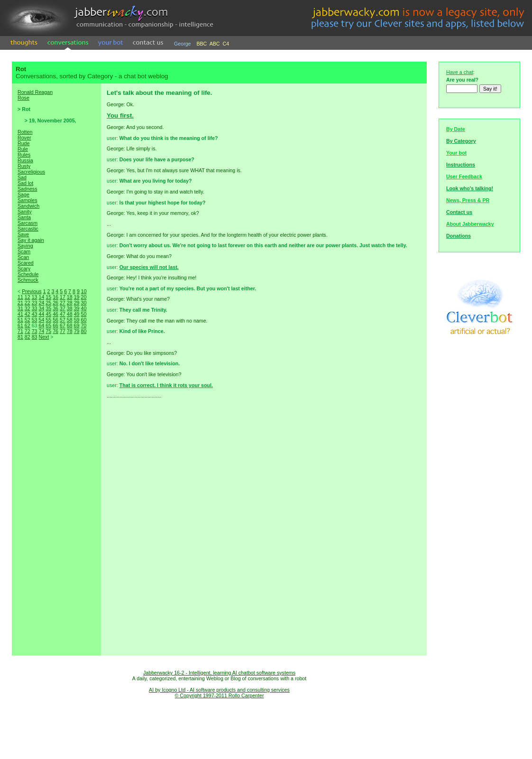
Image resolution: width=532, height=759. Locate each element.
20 (83, 297)
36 (55, 308)
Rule (23, 149)
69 (77, 325)
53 (35, 320)
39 (77, 308)
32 (28, 308)
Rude (23, 143)
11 (20, 297)
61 (20, 325)
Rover (24, 138)
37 (63, 308)
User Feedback (464, 176)
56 (55, 320)
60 (83, 320)
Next (44, 337)
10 (84, 291)
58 (70, 320)
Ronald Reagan (35, 92)
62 (28, 325)
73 (35, 331)
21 (20, 303)
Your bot (456, 153)
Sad (22, 177)
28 (70, 303)
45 (48, 314)
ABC (215, 44)
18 (70, 297)
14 (41, 297)
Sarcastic (28, 229)
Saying (25, 246)
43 (35, 314)
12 (28, 297)
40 (83, 308)
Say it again (31, 240)
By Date (456, 129)
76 (55, 331)
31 (20, 308)
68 (70, 325)
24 (41, 303)
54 (41, 320)
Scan (23, 257)
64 (41, 325)
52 (28, 320)
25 (48, 303)
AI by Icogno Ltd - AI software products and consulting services (219, 690)
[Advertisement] (56, 508)
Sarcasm (28, 223)
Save (23, 234)
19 (77, 297)
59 (77, 320)
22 (28, 303)
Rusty (24, 166)
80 (83, 331)
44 (41, 314)
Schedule (28, 274)
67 (63, 325)
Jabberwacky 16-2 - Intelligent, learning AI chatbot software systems (219, 673)
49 (77, 314)
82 (28, 337)
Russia (25, 160)
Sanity (25, 212)
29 (77, 303)
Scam (24, 251)
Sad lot (25, 183)
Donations (459, 236)
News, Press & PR (468, 200)
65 (48, 325)
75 (48, 331)
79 (77, 331)
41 (20, 314)
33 (35, 308)
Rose (23, 98)
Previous (32, 291)
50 (83, 314)
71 (20, 331)
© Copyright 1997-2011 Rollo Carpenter (220, 695)
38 (70, 308)
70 (83, 325)
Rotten (25, 132)
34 (41, 308)
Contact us (459, 212)
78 (70, 331)
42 (28, 314)
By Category (461, 141)
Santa (24, 217)
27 (63, 303)
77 (63, 331)
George (183, 44)
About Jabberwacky (470, 224)
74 (41, 331)
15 (48, 297)
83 (35, 337)
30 (83, 303)
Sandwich (28, 206)
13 (35, 297)
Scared (26, 263)
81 (20, 337)
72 (28, 331)
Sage (23, 194)
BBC (202, 44)
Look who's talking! (470, 188)
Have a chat (460, 72)
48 (70, 314)
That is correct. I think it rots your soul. (166, 385)
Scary (24, 268)
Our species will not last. (149, 267)
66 (55, 325)
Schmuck (28, 280)
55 (48, 320)
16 (55, 297)
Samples (27, 200)
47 (63, 314)
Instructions (461, 165)
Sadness (27, 189)
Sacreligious (31, 172)
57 (63, 320)
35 (48, 308)
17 (63, 297)
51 (20, 320)
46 (55, 314)
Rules (24, 155)
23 (35, 303)
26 (55, 303)
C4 (226, 44)
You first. (120, 116)
